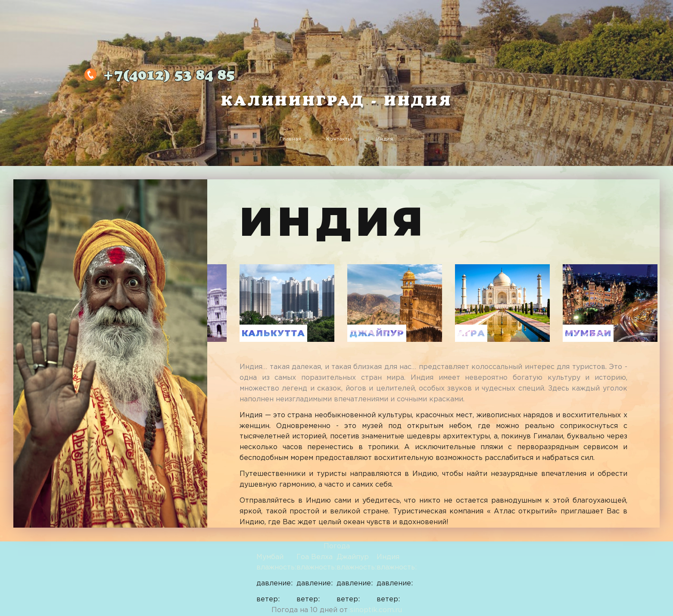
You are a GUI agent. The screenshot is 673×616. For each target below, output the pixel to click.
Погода (337, 546)
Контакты (339, 139)
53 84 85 (169, 76)
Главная (291, 139)
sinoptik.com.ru (376, 610)
